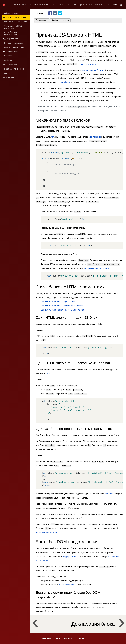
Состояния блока (11, 52)
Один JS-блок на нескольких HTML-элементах (62, 310)
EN (110, 4)
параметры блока (89, 64)
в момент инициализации (97, 268)
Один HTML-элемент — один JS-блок (58, 302)
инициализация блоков (92, 70)
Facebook (50, 13)
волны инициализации (46, 532)
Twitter (60, 13)
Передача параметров (13, 43)
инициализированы (68, 585)
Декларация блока (12, 39)
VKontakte (55, 13)
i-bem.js (40, 13)
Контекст (8, 73)
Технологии (18, 4)
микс (49, 373)
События (8, 60)
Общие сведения (11, 13)
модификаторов (70, 556)
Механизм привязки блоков (16, 22)
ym (53, 137)
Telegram (47, 638)
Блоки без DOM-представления (11, 33)
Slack (58, 638)
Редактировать (42, 20)
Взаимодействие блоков (14, 69)
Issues (99, 4)
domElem (109, 494)
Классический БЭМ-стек (41, 4)
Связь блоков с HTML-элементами (13, 27)
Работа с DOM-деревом (14, 47)
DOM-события (64, 82)
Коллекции (9, 56)
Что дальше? (10, 77)
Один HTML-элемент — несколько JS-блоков (62, 306)
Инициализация (11, 64)
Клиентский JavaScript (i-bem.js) (75, 4)
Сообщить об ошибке (60, 20)
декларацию (95, 137)
